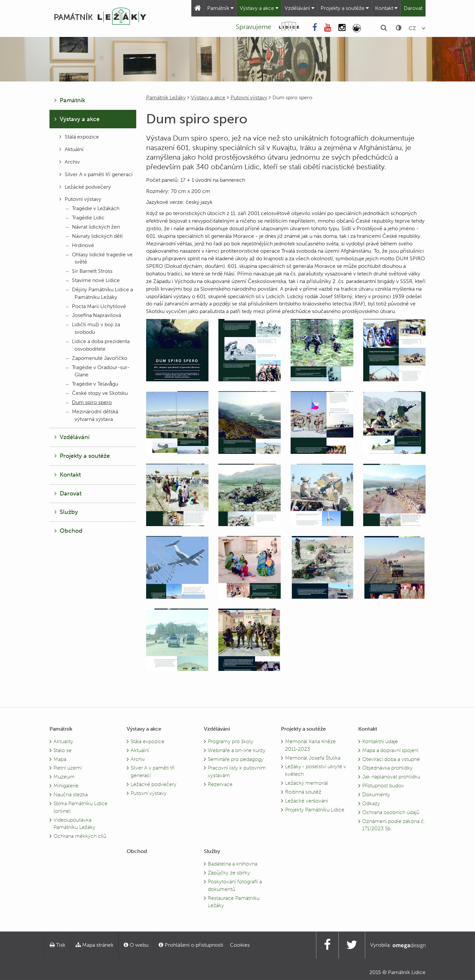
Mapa (60, 759)
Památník (220, 8)
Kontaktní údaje (380, 741)
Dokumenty (376, 794)
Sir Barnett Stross (89, 271)
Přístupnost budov (383, 786)
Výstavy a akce (259, 8)
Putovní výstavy (249, 97)
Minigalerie (66, 786)
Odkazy (371, 803)
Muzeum (64, 777)
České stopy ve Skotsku (97, 393)
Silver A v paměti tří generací (96, 174)
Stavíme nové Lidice (93, 280)
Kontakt (386, 8)
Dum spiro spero (89, 402)
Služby (66, 512)
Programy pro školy (231, 741)
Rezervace (220, 784)
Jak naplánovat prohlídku (391, 777)
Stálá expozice (79, 137)
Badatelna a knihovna (233, 864)
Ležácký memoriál (307, 783)
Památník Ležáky (166, 97)
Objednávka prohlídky (387, 768)
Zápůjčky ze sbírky (229, 873)
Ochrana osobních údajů (391, 812)
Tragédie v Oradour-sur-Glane (98, 371)
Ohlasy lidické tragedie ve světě (99, 258)
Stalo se (63, 750)
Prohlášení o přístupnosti (191, 945)
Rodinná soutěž (303, 792)
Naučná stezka (71, 794)
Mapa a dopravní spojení (390, 750)
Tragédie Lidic (85, 218)
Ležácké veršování (306, 801)
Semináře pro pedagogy (236, 759)
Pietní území (68, 768)
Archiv (70, 162)
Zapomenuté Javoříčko (97, 358)
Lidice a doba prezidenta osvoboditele (98, 345)
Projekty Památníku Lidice (315, 810)
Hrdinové (80, 245)
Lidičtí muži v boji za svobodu (93, 328)
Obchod (68, 531)
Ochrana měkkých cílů (80, 836)
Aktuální (71, 149)
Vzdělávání (300, 8)
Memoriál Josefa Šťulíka (313, 758)
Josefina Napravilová (94, 315)
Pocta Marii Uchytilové (96, 306)
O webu (136, 945)
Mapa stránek (95, 945)
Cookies (240, 945)
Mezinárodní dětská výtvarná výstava (92, 415)
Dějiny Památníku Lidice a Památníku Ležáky (99, 293)
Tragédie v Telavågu (92, 384)
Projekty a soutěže (345, 8)
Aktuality (63, 741)
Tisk (58, 945)
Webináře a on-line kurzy (237, 750)
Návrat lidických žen (93, 227)
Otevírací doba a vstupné (391, 759)
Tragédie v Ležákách (93, 208)
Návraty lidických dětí (94, 236)
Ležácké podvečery (85, 187)
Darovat (413, 8)
